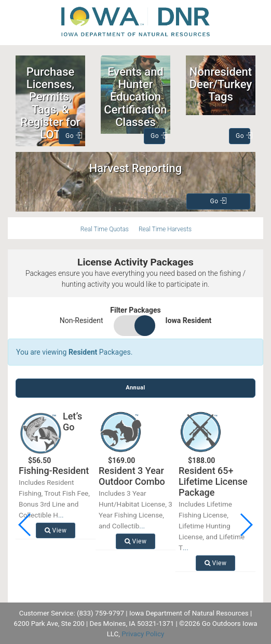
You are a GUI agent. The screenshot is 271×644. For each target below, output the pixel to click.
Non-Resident (82, 320)
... (61, 515)
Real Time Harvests (165, 229)
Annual (135, 388)
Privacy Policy (143, 634)
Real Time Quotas (105, 229)
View (56, 530)
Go (73, 136)
